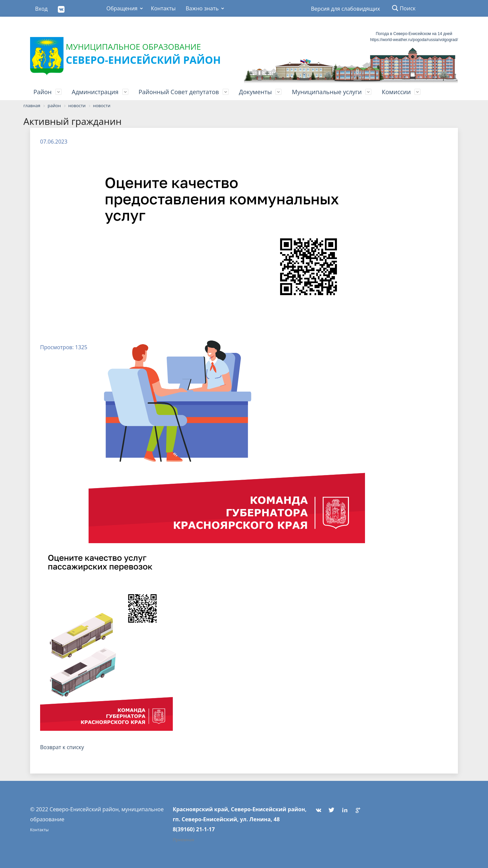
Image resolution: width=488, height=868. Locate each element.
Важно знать (202, 8)
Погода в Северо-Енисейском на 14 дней (414, 34)
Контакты (163, 8)
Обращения (122, 8)
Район (43, 92)
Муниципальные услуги (327, 92)
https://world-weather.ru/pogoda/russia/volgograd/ (414, 40)
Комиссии (396, 92)
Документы (255, 92)
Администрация (95, 92)
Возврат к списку (62, 747)
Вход (41, 9)
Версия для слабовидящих (345, 9)
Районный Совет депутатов (179, 92)
